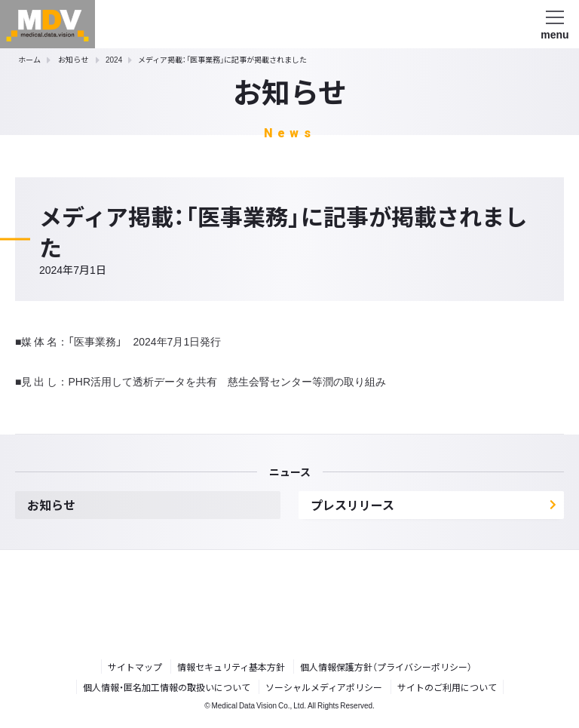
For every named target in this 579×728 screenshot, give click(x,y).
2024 (114, 59)
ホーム (29, 59)
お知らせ (73, 59)
